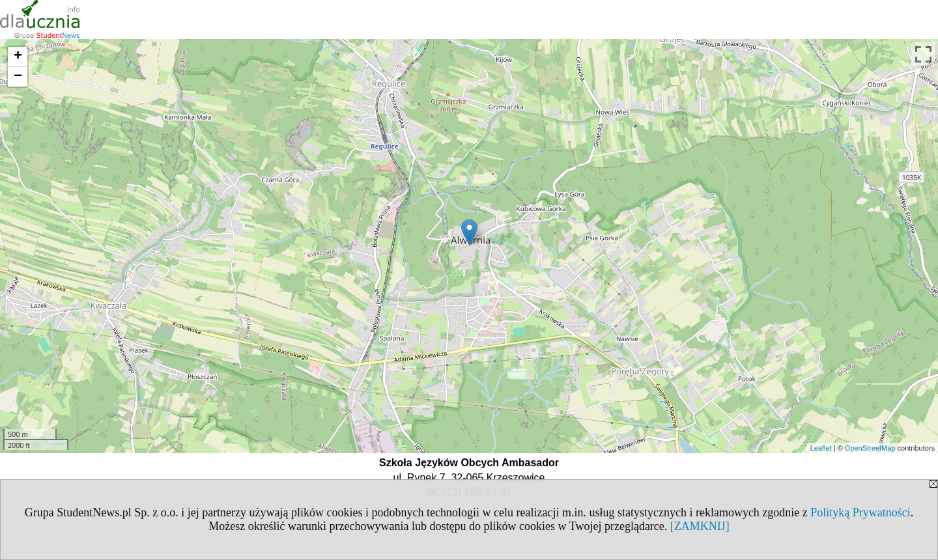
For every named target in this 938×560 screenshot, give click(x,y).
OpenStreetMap (870, 448)
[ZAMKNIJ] (700, 526)
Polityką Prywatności (860, 512)
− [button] (18, 77)
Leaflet (821, 448)
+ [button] (18, 57)
